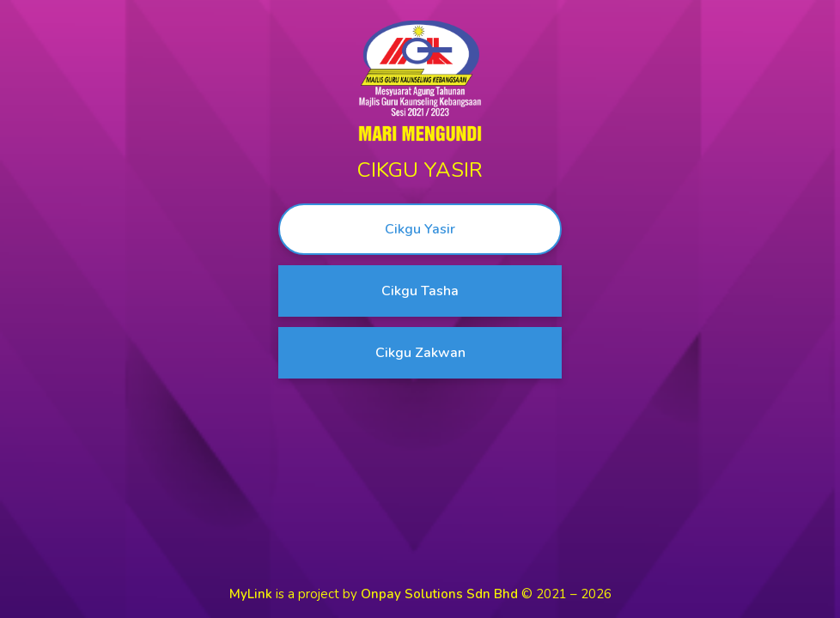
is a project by (375, 594)
